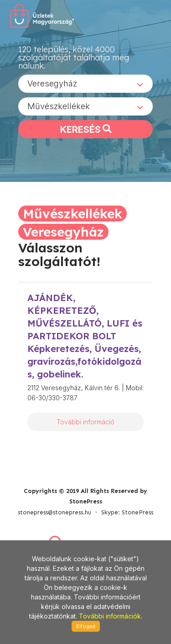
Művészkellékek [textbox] (59, 106)
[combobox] (85, 84)
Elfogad (86, 626)
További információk (110, 616)
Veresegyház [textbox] (52, 83)
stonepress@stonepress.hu (54, 512)
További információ (85, 422)
